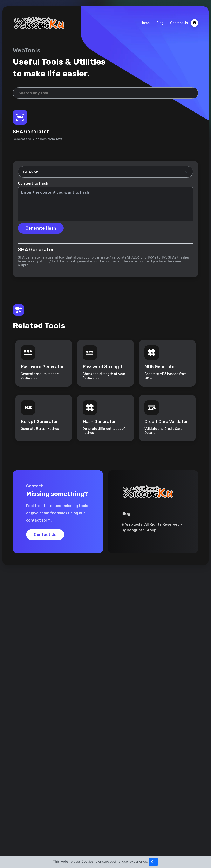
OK (153, 862)
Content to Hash (33, 183)
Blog (160, 23)
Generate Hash (41, 228)
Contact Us (179, 23)
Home (145, 23)
